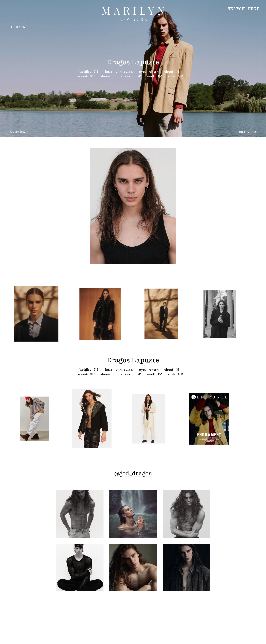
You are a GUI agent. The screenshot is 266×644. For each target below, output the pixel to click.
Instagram (248, 132)
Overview (18, 132)
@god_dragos (133, 473)
